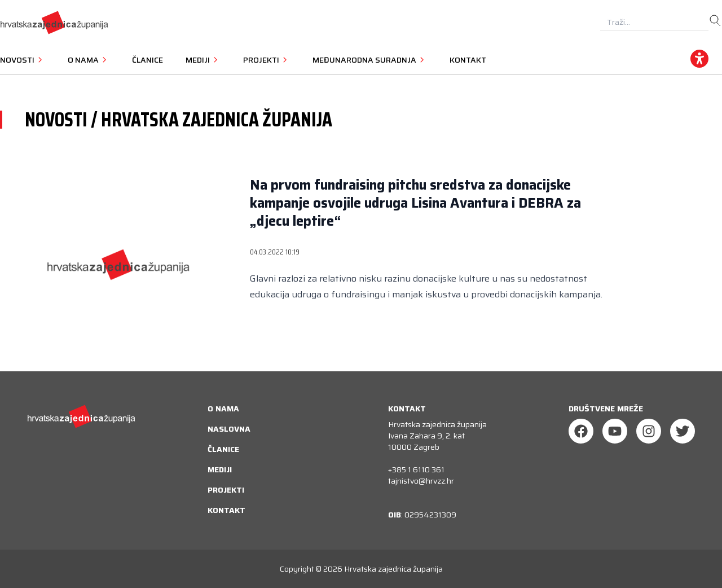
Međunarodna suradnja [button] (370, 60)
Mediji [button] (203, 60)
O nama (223, 409)
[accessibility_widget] (699, 59)
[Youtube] (615, 431)
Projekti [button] (267, 60)
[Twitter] (683, 431)
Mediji (220, 469)
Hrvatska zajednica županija (393, 569)
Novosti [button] (23, 60)
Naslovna (229, 429)
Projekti (226, 490)
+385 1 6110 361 (416, 469)
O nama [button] (89, 60)
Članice (148, 60)
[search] (715, 21)
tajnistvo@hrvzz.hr (421, 481)
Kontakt (468, 60)
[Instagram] (649, 431)
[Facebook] (581, 431)
